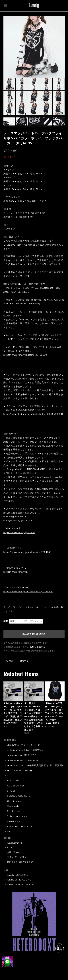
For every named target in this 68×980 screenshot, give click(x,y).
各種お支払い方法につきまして (23, 745)
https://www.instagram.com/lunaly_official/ (28, 592)
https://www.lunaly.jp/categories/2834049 (27, 552)
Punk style (14, 811)
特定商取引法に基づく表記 (20, 862)
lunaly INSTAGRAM (18, 875)
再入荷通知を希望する (34, 634)
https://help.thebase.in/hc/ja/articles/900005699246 (34, 414)
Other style (14, 821)
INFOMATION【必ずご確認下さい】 (27, 750)
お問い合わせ (14, 852)
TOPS (11, 776)
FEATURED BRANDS (19, 826)
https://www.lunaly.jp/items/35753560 (25, 355)
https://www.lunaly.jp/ (16, 572)
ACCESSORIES (16, 786)
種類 (6, 621)
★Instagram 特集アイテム (22, 755)
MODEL (12, 831)
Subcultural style (17, 816)
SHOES (11, 791)
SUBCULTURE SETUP (20, 796)
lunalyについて (15, 843)
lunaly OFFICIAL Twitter (20, 885)
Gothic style (14, 801)
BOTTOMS (13, 781)
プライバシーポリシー (18, 857)
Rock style (13, 806)
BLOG (10, 848)
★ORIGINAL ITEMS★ (20, 770)
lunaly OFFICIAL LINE (19, 880)
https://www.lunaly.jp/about (19, 532)
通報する (24, 661)
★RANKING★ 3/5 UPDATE (23, 760)
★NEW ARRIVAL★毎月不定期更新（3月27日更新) (35, 765)
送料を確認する (38, 647)
